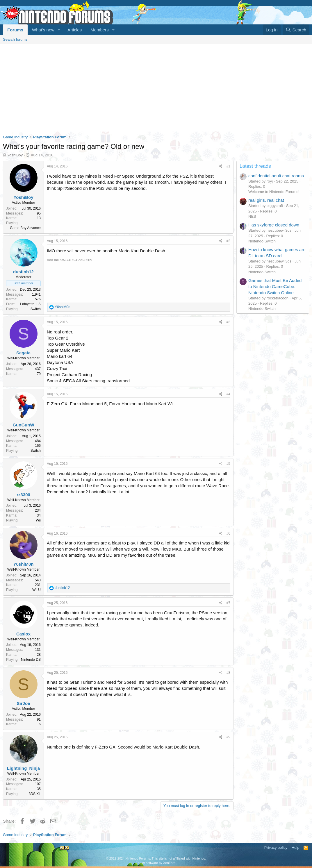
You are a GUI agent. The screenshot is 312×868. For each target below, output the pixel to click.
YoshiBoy (15, 155)
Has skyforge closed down (274, 225)
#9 (228, 737)
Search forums (15, 39)
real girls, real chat (266, 200)
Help (296, 848)
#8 (228, 673)
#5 (228, 464)
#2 (228, 241)
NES (252, 216)
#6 (228, 533)
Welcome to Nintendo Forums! (274, 192)
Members (100, 30)
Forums (15, 30)
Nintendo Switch (262, 241)
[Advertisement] (156, 88)
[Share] (221, 166)
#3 (228, 322)
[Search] (296, 30)
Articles (75, 30)
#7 (228, 603)
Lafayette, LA (30, 304)
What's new (43, 30)
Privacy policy (276, 848)
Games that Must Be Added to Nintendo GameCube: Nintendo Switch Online (275, 286)
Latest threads (255, 166)
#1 (228, 166)
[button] (59, 30)
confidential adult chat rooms (276, 176)
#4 (228, 394)
